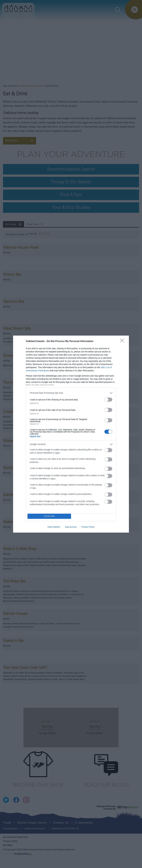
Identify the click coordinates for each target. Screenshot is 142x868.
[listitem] (71, 393)
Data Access (71, 527)
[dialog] (71, 434)
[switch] (108, 400)
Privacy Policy (88, 527)
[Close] (123, 341)
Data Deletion (54, 527)
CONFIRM (49, 516)
